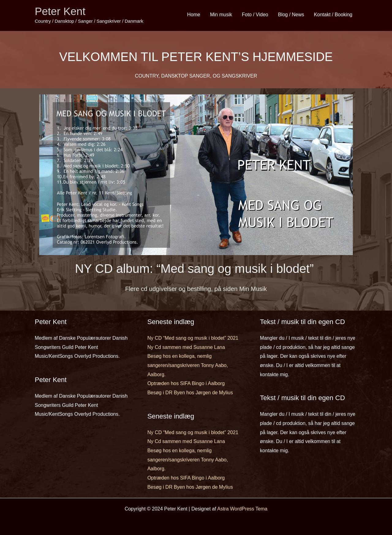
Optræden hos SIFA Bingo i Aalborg (186, 383)
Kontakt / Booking (333, 15)
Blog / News (291, 15)
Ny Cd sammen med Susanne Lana (186, 347)
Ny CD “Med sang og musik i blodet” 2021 (193, 338)
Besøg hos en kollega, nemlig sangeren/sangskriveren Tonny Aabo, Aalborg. (188, 365)
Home (194, 15)
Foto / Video (255, 15)
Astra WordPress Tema (242, 509)
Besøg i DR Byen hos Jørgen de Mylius (190, 393)
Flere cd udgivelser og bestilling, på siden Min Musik (196, 289)
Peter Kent (60, 11)
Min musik (221, 15)
